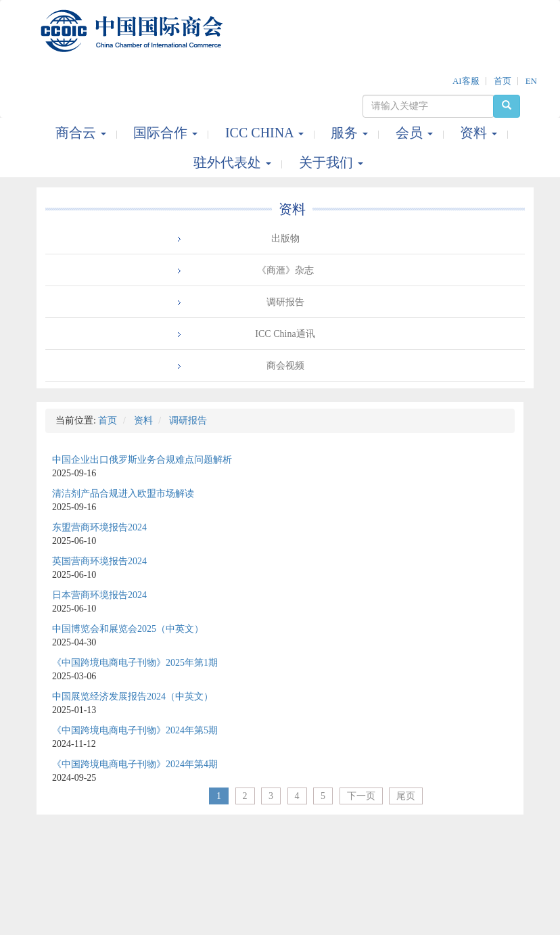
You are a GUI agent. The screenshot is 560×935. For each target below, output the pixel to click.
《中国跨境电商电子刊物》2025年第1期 (135, 663)
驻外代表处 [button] (234, 162)
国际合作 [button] (167, 133)
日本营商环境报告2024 (99, 595)
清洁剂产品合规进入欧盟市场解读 (123, 494)
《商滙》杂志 (285, 270)
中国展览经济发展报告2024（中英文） (133, 697)
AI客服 (466, 81)
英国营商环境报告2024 (99, 561)
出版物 (285, 238)
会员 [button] (416, 133)
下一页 (361, 796)
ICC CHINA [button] (266, 133)
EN (531, 81)
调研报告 (285, 302)
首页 (503, 81)
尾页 (406, 796)
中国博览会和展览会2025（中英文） (128, 629)
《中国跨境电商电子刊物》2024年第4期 (135, 764)
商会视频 (285, 366)
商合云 (83, 133)
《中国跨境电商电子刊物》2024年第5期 (135, 730)
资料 (292, 209)
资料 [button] (480, 133)
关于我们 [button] (331, 162)
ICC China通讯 (285, 334)
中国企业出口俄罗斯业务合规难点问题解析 (142, 460)
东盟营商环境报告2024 (99, 527)
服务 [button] (351, 133)
